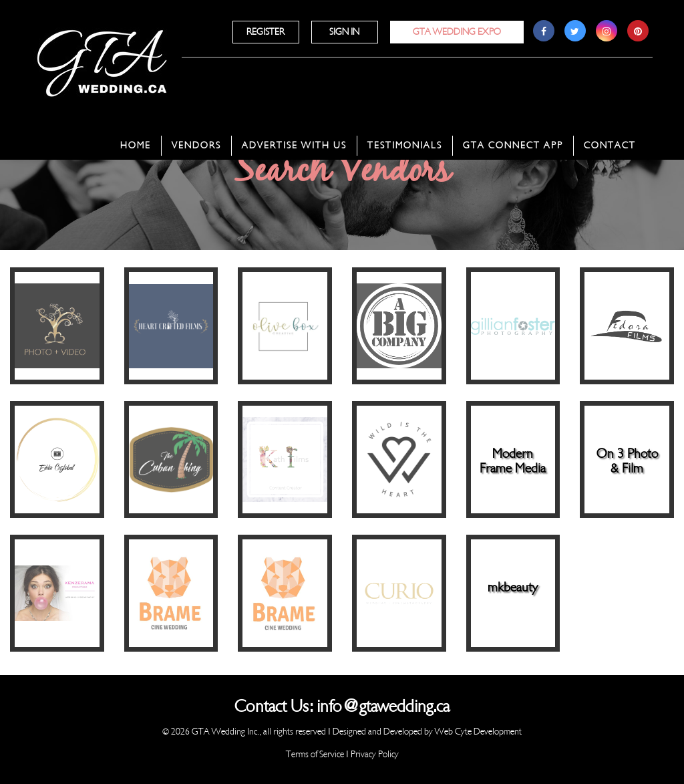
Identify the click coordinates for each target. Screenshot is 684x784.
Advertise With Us (294, 145)
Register (266, 32)
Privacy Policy (375, 754)
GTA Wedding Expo (457, 32)
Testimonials (405, 145)
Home (136, 145)
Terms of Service (315, 754)
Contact (610, 145)
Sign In (344, 32)
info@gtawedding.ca (383, 706)
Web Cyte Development (478, 732)
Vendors (196, 145)
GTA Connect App (513, 145)
